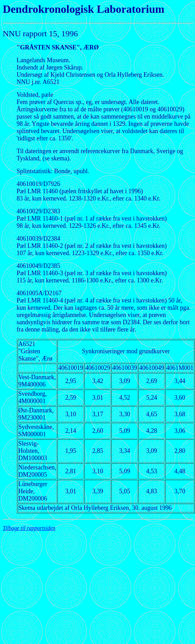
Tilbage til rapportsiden (29, 528)
